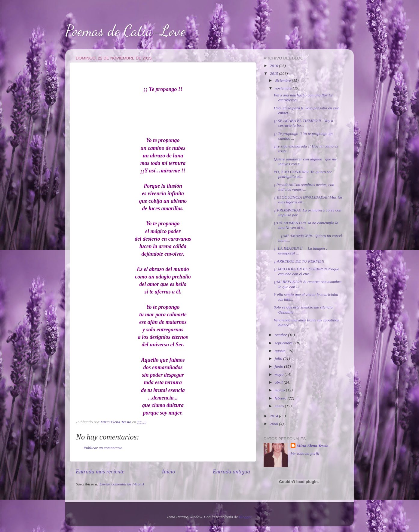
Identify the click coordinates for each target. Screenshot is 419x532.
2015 (274, 73)
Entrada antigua (231, 471)
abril (279, 382)
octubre (281, 335)
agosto (281, 351)
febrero (281, 398)
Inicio (169, 471)
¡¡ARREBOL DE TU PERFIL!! (299, 261)
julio (279, 359)
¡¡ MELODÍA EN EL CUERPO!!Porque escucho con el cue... (306, 271)
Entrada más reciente (100, 471)
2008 (274, 424)
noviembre (284, 88)
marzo (280, 390)
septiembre (284, 343)
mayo (280, 374)
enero (280, 406)
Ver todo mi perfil (305, 453)
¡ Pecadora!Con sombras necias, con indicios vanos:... (304, 187)
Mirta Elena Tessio (312, 446)
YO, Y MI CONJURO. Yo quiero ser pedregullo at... (303, 174)
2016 (274, 66)
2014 (274, 416)
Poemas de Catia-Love (125, 31)
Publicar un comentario (103, 448)
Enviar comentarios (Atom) (122, 484)
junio (279, 366)
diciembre (283, 80)
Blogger (245, 517)
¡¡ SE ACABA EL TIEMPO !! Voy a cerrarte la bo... (304, 123)
